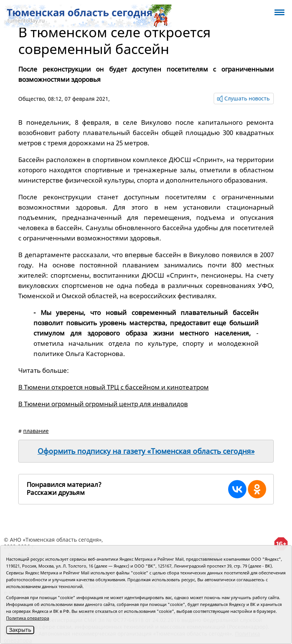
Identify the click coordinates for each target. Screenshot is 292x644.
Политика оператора (28, 618)
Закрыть (20, 630)
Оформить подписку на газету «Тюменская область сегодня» (146, 451)
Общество (32, 99)
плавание (36, 431)
